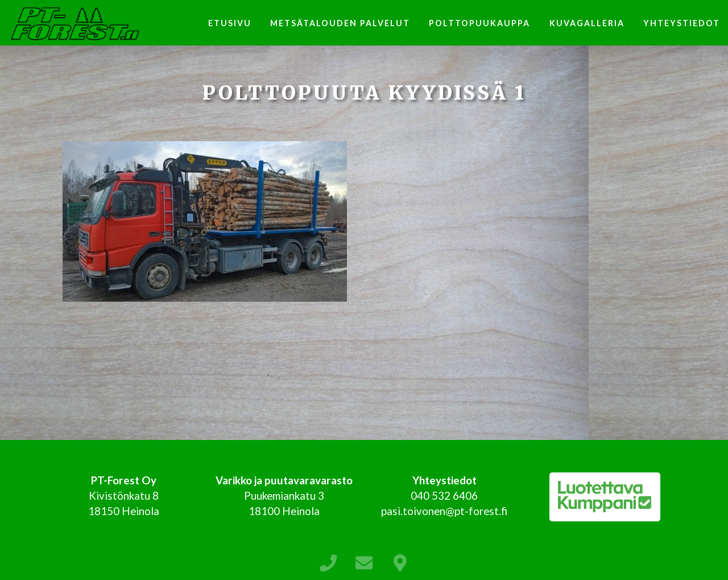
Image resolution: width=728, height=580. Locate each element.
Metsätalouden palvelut (340, 23)
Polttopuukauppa (479, 23)
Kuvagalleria (587, 23)
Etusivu (230, 23)
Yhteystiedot (682, 23)
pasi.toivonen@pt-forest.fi (444, 511)
